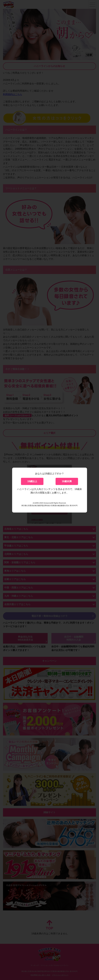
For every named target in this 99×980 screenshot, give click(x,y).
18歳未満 (67, 481)
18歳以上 (32, 481)
